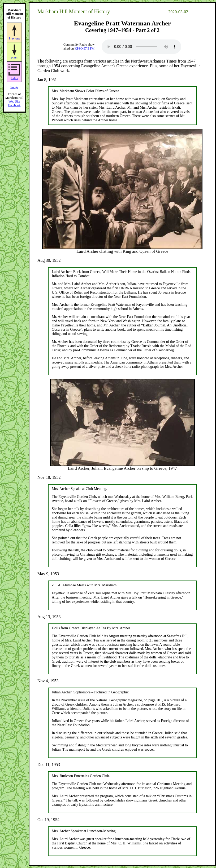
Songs (14, 87)
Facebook (14, 105)
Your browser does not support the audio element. (141, 47)
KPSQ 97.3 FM (85, 48)
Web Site (14, 101)
